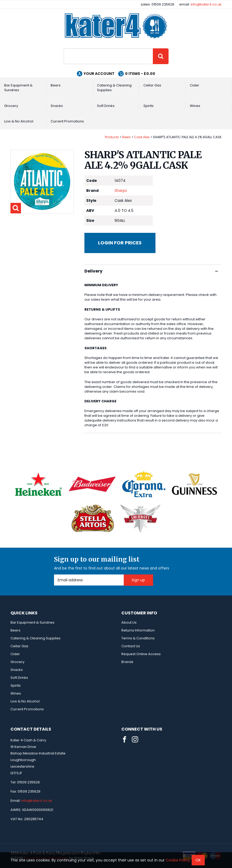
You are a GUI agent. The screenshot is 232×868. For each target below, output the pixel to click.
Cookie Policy (178, 860)
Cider (195, 85)
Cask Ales (142, 137)
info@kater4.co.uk (206, 4)
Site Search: (64, 48)
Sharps (121, 191)
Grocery (11, 106)
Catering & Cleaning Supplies (114, 88)
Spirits (149, 106)
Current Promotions (67, 121)
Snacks (57, 106)
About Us (129, 622)
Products (112, 137)
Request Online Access (141, 654)
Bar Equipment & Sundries (18, 88)
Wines (195, 106)
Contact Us (131, 646)
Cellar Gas (152, 85)
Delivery (151, 271)
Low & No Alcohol (19, 121)
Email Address (54, 575)
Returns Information (138, 630)
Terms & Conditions (138, 638)
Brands (127, 662)
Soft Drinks (106, 106)
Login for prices (120, 243)
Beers (56, 85)
